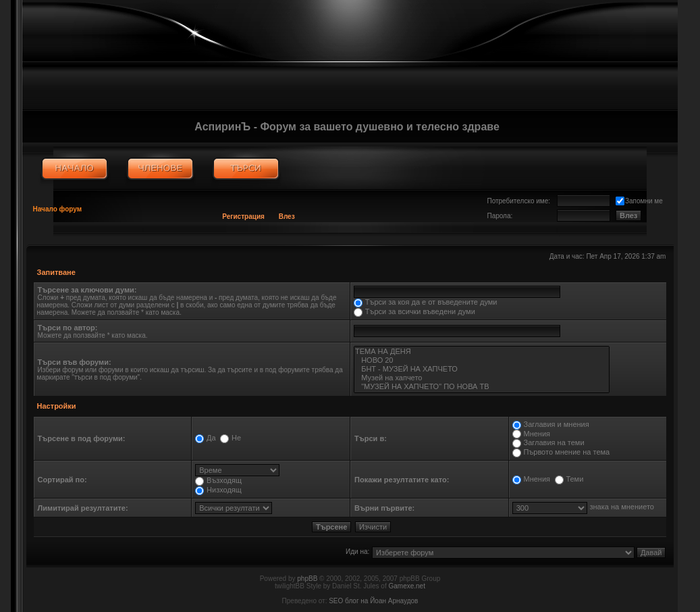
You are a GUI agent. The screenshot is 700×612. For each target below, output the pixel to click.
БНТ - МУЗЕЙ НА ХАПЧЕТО (482, 369)
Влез (287, 216)
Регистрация (243, 216)
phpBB (307, 579)
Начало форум (58, 209)
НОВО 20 (482, 360)
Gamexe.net (406, 586)
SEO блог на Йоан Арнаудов (373, 601)
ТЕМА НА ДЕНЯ (482, 352)
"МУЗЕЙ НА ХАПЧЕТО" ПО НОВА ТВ (482, 387)
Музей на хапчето (482, 378)
